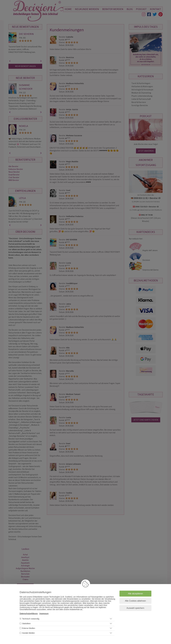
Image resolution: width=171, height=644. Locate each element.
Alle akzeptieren (135, 594)
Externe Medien (29, 628)
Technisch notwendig (31, 619)
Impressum (44, 614)
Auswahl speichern (135, 608)
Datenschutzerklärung (29, 614)
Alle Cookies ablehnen (135, 601)
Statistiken (26, 623)
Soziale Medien (28, 633)
